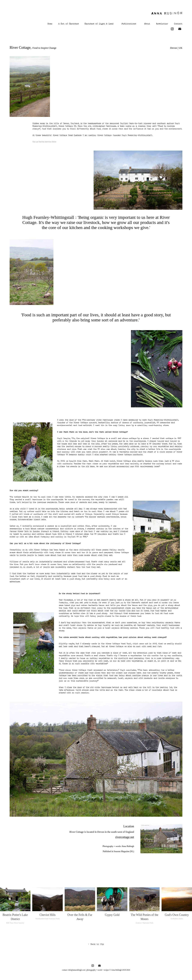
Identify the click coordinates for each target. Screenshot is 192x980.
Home (50, 23)
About (147, 23)
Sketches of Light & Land (99, 23)
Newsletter (162, 23)
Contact (178, 23)
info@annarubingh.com (77, 970)
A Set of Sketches (69, 23)
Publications (129, 23)
